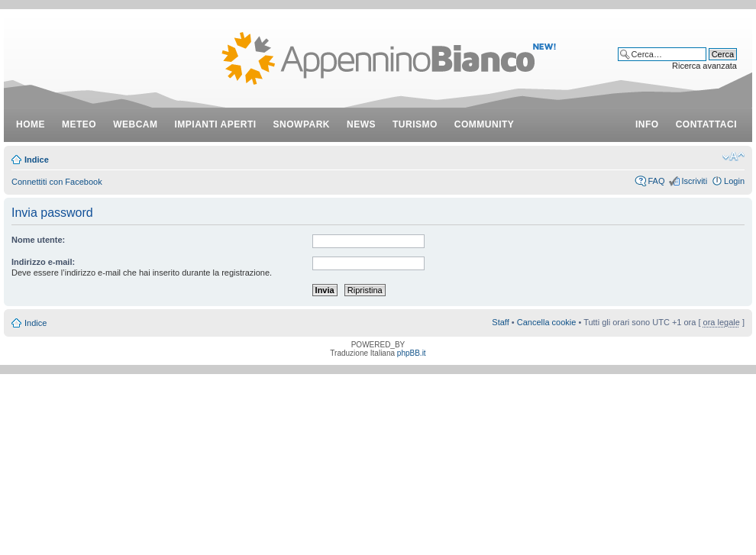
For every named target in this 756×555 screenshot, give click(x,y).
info (647, 124)
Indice (37, 160)
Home (31, 124)
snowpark (302, 124)
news (361, 124)
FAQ (656, 181)
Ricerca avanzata (704, 66)
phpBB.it (412, 353)
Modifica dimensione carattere (733, 156)
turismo (415, 124)
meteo (79, 124)
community (485, 124)
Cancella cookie (547, 322)
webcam (135, 124)
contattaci (706, 124)
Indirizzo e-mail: (43, 262)
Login (734, 181)
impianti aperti (216, 124)
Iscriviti (694, 181)
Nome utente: (38, 240)
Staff (500, 322)
